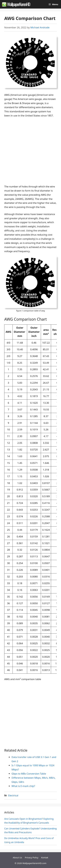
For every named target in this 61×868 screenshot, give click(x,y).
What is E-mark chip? (23, 786)
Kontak (45, 857)
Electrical (13, 795)
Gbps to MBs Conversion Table (29, 774)
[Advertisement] (30, 151)
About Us (17, 857)
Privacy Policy (32, 857)
